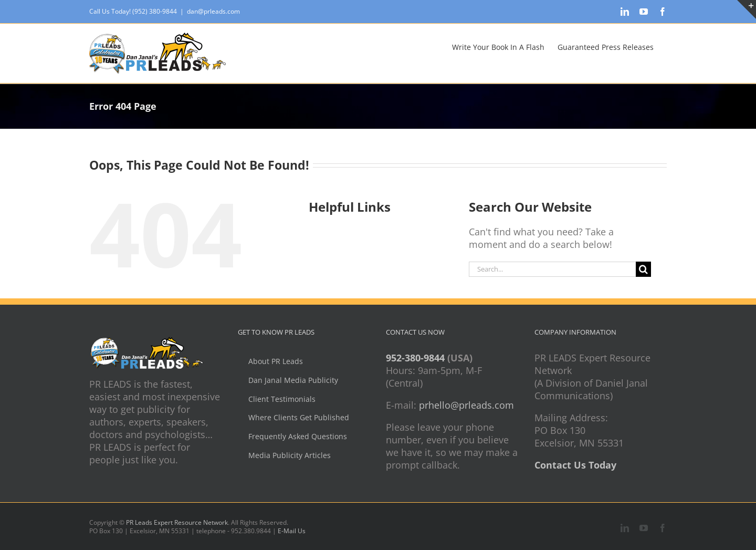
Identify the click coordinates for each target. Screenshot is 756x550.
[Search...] (552, 269)
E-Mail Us (292, 531)
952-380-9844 (415, 358)
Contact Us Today (575, 465)
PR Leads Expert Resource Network (177, 522)
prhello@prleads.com (466, 405)
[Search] (643, 269)
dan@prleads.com (213, 11)
